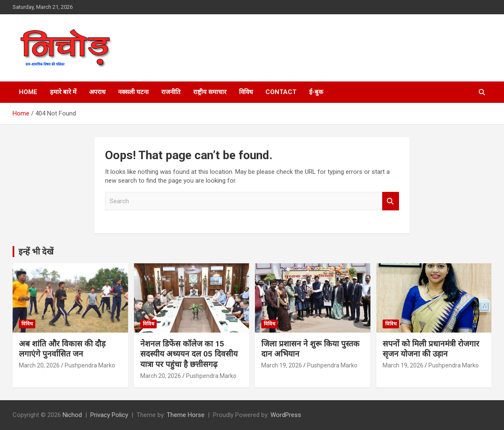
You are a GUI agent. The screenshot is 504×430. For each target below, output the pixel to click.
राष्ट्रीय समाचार (210, 92)
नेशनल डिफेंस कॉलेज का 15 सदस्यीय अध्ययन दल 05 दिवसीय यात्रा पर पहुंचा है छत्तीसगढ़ (189, 354)
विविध (246, 92)
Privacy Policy (109, 415)
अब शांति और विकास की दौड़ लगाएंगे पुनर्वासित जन (62, 349)
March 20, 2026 (39, 365)
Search (391, 201)
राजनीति (171, 92)
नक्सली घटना (133, 92)
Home (28, 92)
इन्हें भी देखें (36, 252)
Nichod (72, 415)
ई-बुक (316, 92)
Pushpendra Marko (90, 365)
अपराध (97, 92)
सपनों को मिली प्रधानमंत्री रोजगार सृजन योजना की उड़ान (431, 349)
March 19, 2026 (282, 365)
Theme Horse (186, 415)
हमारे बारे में (63, 92)
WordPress (286, 415)
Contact (281, 92)
